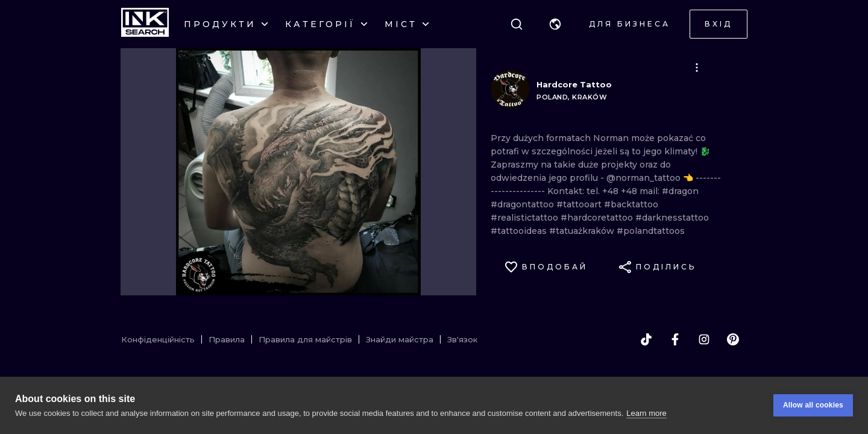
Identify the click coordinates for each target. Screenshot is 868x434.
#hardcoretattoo (598, 218)
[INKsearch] (145, 24)
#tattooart (580, 204)
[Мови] (555, 24)
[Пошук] (517, 24)
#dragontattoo (524, 204)
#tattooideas (520, 231)
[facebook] (675, 339)
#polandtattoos (651, 231)
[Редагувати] (697, 68)
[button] (555, 24)
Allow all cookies (813, 405)
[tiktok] (646, 339)
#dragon (680, 191)
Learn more (646, 413)
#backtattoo (631, 204)
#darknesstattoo (672, 218)
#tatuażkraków (583, 231)
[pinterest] (733, 339)
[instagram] (704, 339)
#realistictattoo (526, 218)
